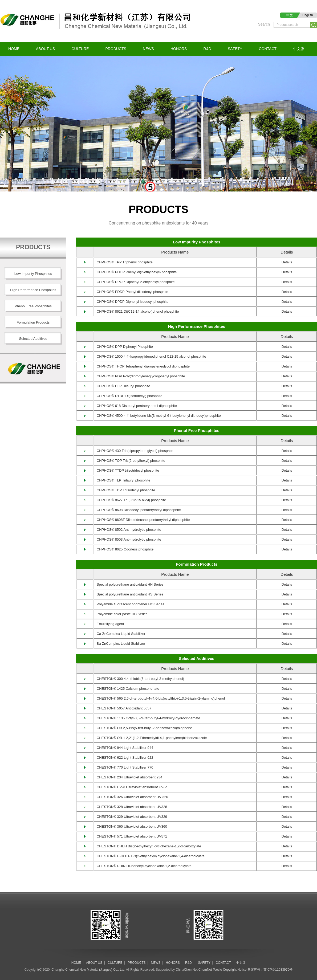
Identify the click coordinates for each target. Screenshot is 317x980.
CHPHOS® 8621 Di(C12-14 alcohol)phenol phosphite (136, 311)
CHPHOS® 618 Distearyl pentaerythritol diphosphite (135, 406)
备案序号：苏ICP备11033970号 (270, 970)
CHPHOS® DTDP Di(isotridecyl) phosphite (128, 396)
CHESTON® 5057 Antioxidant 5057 (123, 708)
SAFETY (235, 49)
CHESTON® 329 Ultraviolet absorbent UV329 (130, 817)
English (308, 15)
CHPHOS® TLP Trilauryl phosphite (122, 480)
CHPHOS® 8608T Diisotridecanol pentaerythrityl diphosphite (142, 520)
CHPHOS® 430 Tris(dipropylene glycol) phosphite (134, 451)
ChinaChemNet (186, 970)
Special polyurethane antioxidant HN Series (129, 584)
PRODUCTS (116, 49)
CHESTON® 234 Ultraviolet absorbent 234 (128, 777)
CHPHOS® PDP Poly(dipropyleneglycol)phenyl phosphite (139, 376)
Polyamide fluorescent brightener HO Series (129, 604)
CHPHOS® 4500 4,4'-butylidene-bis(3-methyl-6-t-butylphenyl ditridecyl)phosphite (157, 416)
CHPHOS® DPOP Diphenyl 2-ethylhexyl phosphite (134, 282)
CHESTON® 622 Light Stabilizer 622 (123, 758)
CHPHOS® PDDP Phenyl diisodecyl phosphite (131, 292)
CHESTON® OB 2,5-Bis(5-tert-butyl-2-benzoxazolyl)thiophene (143, 728)
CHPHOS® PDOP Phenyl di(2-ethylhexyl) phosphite (135, 272)
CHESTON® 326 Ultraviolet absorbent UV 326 (131, 797)
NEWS (148, 49)
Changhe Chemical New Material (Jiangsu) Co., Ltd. (88, 970)
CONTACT (268, 49)
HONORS (179, 49)
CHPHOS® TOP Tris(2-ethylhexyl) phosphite (129, 461)
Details (287, 262)
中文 (290, 15)
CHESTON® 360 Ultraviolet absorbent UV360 (130, 826)
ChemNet (205, 970)
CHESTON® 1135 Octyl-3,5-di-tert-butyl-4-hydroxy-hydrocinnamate (147, 718)
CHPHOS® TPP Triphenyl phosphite (123, 262)
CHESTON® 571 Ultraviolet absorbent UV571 (130, 836)
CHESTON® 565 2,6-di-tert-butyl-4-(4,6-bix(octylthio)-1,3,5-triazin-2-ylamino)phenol (159, 698)
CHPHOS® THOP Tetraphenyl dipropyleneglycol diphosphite (142, 366)
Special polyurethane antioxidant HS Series (129, 594)
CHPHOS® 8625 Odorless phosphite (124, 549)
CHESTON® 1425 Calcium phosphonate (127, 689)
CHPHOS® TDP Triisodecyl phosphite (124, 490)
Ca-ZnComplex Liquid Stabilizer (120, 634)
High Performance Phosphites (197, 326)
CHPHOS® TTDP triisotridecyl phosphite (126, 470)
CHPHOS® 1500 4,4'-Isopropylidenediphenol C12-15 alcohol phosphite (150, 356)
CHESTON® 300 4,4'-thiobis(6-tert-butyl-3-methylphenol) (139, 679)
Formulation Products (197, 564)
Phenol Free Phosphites (197, 430)
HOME (14, 49)
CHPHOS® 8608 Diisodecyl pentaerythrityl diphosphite (137, 510)
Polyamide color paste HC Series (121, 614)
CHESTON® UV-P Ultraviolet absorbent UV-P (130, 787)
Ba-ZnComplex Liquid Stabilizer (119, 644)
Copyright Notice (235, 970)
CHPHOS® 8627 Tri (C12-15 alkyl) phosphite (130, 500)
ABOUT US (45, 49)
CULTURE (80, 49)
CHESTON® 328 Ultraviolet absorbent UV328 (130, 807)
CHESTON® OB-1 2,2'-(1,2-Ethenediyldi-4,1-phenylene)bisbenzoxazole (150, 738)
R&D (207, 49)
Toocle (218, 970)
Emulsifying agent (109, 624)
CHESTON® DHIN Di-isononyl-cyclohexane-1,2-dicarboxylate (143, 866)
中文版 (299, 49)
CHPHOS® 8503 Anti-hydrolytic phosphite (127, 539)
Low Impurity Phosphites (197, 242)
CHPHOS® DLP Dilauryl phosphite (122, 386)
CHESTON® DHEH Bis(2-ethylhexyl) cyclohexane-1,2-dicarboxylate (147, 846)
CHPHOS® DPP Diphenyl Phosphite (123, 347)
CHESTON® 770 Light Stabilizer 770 (123, 767)
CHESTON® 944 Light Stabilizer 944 (123, 748)
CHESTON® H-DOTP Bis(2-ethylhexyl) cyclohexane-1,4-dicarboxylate (149, 856)
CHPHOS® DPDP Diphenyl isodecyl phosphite (131, 302)
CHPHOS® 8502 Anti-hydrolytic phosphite (127, 530)
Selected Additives (197, 658)
